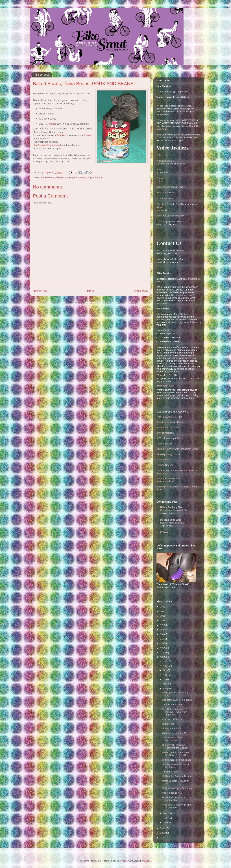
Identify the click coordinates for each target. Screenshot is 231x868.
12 (162, 648)
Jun (165, 679)
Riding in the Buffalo (173, 728)
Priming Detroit (164, 444)
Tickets (52, 124)
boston (84, 177)
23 (162, 607)
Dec (165, 661)
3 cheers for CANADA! (174, 733)
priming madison (165, 433)
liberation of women (181, 295)
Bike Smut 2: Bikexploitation (170, 216)
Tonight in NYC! (170, 772)
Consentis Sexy (160, 180)
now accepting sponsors (169, 395)
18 (162, 620)
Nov (165, 666)
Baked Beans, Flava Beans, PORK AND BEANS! (177, 754)
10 (162, 657)
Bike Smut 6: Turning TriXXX (171, 187)
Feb (165, 818)
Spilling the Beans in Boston (177, 776)
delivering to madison (168, 428)
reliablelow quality (162, 208)
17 (162, 625)
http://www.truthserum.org (46, 145)
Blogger (147, 861)
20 (162, 611)
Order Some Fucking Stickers (175, 510)
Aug (165, 675)
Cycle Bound (95, 177)
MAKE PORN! (167, 375)
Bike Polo (61, 135)
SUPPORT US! (165, 386)
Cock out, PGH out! (172, 719)
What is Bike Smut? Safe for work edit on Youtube (171, 162)
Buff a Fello (168, 724)
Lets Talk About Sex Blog (169, 417)
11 (162, 653)
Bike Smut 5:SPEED (166, 193)
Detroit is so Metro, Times (170, 422)
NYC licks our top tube (168, 438)
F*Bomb (165, 532)
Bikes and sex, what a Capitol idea (174, 799)
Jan (165, 822)
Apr (165, 688)
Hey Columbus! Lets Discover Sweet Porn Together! (175, 712)
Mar (165, 813)
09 (162, 828)
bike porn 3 (73, 177)
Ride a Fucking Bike (171, 507)
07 (162, 837)
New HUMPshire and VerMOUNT (173, 739)
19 (162, 616)
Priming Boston (164, 460)
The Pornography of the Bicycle (172, 221)
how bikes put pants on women (173, 298)
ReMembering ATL (172, 793)
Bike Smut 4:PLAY (166, 198)
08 (162, 833)
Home (91, 291)
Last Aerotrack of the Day (173, 523)
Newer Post (40, 291)
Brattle (87, 135)
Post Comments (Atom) (97, 302)
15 (162, 634)
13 (162, 643)
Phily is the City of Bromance (177, 788)
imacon (125, 861)
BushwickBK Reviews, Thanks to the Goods (175, 746)
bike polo (61, 177)
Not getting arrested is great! (177, 700)
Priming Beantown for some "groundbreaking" (171, 480)
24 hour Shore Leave (173, 705)
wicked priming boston (168, 454)
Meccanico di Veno (171, 520)
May (165, 684)
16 (162, 630)
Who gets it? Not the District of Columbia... (177, 806)
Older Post (141, 291)
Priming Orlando (165, 465)
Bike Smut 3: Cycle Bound (169, 204)
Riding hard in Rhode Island (177, 760)
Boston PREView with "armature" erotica (177, 449)
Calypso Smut (163, 155)
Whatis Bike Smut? (163, 171)
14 (162, 639)
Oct (165, 670)
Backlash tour (48, 177)
